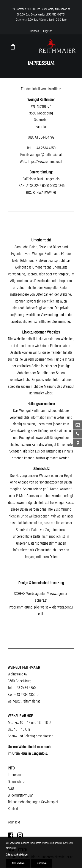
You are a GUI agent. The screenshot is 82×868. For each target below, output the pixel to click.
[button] (11, 837)
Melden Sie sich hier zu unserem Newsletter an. (41, 857)
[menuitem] (34, 31)
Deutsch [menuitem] (34, 31)
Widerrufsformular (20, 795)
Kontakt (13, 809)
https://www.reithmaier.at (45, 161)
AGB (11, 788)
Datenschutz (16, 782)
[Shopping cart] (11, 47)
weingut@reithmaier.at (46, 155)
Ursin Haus (20, 753)
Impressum (16, 775)
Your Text (14, 822)
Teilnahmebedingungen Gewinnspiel (33, 802)
